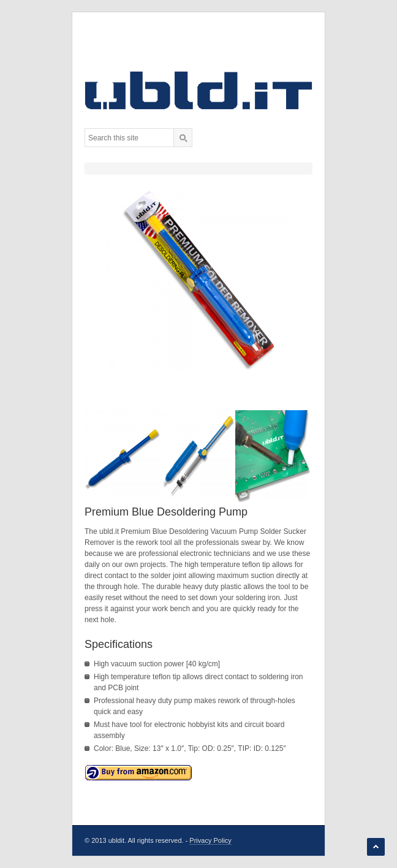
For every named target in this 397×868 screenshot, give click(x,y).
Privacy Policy (210, 840)
